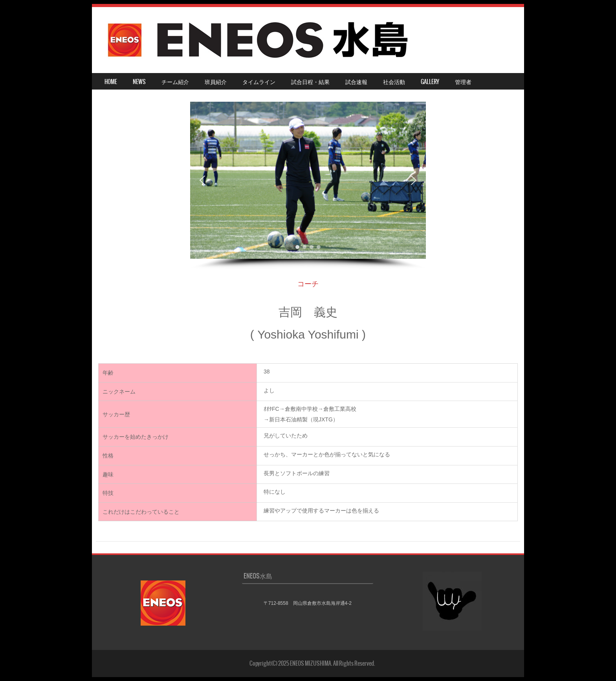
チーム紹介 (175, 82)
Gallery (430, 82)
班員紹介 (216, 82)
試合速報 (356, 82)
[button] (202, 180)
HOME (111, 82)
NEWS (139, 82)
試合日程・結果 (310, 82)
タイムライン (259, 82)
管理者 (463, 82)
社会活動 (394, 82)
